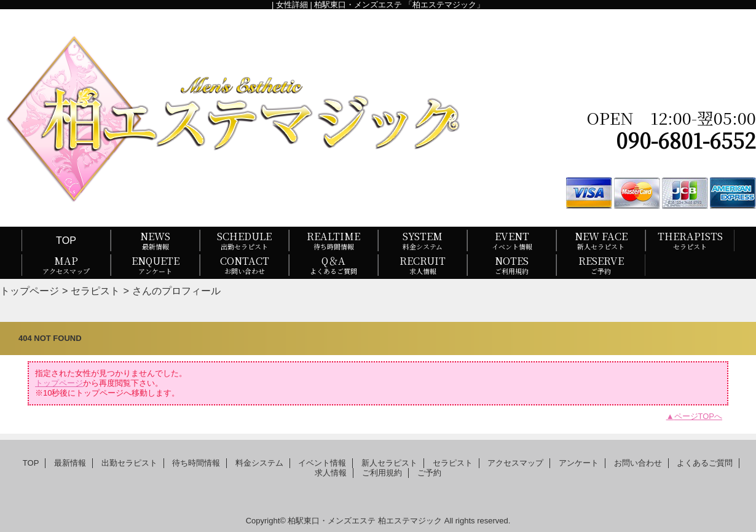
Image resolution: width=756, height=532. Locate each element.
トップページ (30, 291)
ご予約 (429, 473)
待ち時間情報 (196, 463)
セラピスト (95, 291)
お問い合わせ (638, 463)
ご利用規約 (382, 473)
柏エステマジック (410, 521)
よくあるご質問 (705, 463)
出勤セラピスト (129, 463)
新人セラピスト (389, 463)
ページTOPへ (699, 416)
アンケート (579, 463)
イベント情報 (322, 463)
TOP (66, 240)
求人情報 (331, 473)
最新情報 (70, 463)
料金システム (259, 463)
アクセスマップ (515, 463)
